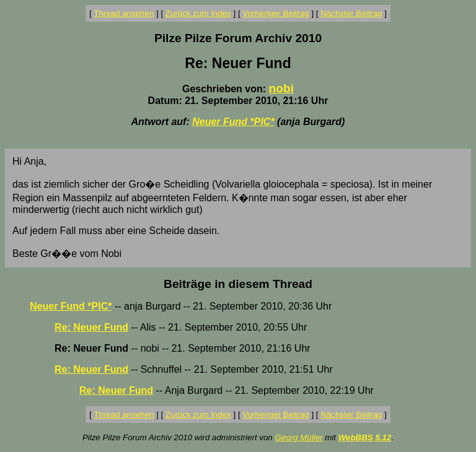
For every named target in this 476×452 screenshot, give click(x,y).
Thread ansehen (124, 13)
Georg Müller (298, 437)
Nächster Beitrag (351, 13)
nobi (282, 88)
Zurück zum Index (198, 13)
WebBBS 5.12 (365, 437)
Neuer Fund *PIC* (233, 122)
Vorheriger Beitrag (275, 13)
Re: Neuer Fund (91, 327)
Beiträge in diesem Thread (238, 284)
